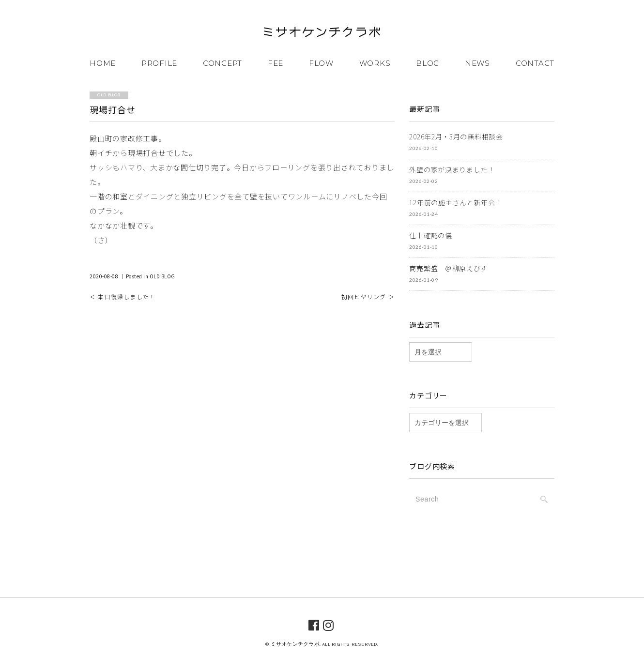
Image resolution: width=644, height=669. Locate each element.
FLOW (321, 63)
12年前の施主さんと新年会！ (456, 202)
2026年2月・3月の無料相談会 (456, 137)
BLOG (428, 63)
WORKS (375, 63)
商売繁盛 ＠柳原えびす (448, 268)
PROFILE (159, 63)
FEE (276, 63)
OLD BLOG (162, 276)
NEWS (477, 63)
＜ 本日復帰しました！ (123, 296)
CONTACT (535, 63)
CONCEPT (222, 63)
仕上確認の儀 (430, 235)
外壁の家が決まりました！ (452, 169)
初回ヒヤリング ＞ (368, 296)
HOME (103, 63)
